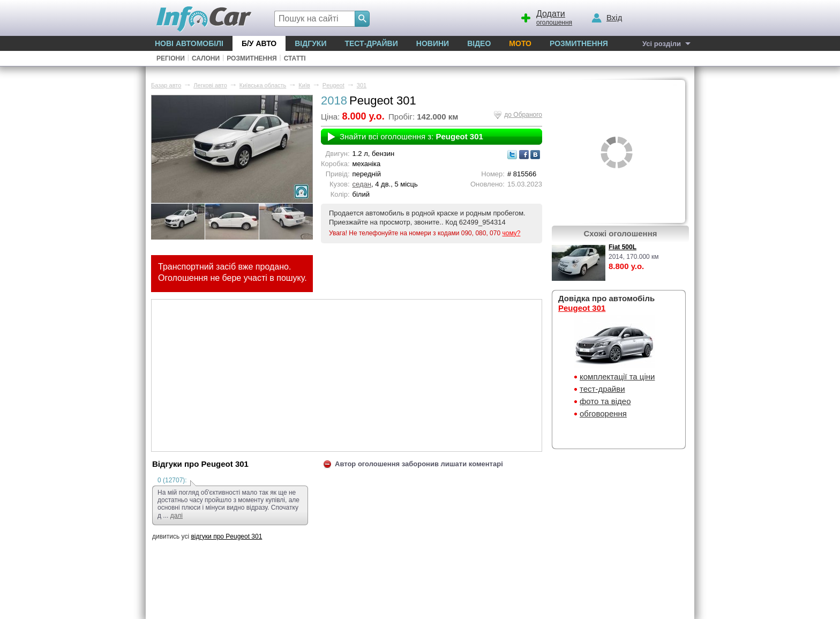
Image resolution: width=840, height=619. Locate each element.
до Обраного (523, 115)
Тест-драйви (371, 43)
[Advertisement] (347, 375)
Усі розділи (662, 44)
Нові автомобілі (189, 43)
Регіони (171, 58)
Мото (520, 43)
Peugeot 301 (582, 308)
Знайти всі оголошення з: (411, 136)
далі (177, 516)
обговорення (603, 413)
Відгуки (310, 43)
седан (362, 184)
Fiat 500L (622, 247)
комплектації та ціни (617, 376)
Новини (433, 43)
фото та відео (605, 401)
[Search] (362, 19)
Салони (206, 58)
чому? (511, 233)
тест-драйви (602, 389)
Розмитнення (579, 43)
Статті (295, 58)
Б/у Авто (259, 43)
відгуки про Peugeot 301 (226, 536)
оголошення (546, 17)
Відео (479, 43)
